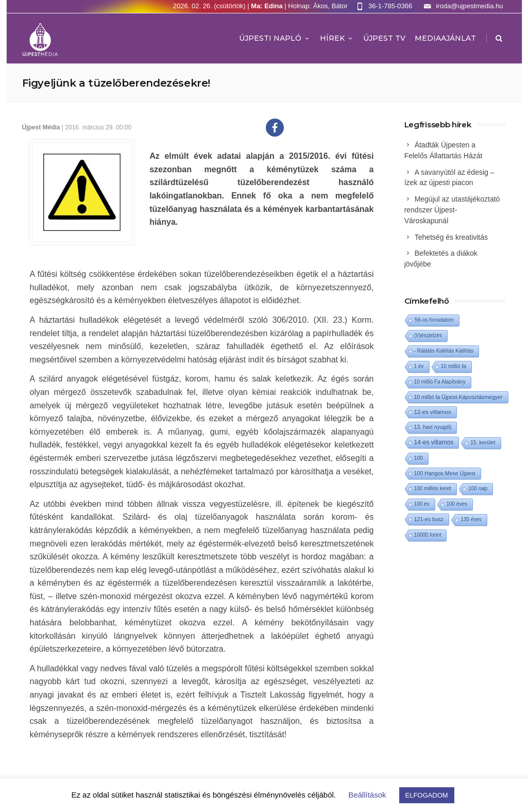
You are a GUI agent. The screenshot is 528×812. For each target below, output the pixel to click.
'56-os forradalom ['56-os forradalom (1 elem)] (434, 320)
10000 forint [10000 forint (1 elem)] (428, 535)
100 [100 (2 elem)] (419, 458)
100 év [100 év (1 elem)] (422, 504)
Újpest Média (41, 127)
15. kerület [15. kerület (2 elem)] (483, 443)
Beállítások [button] (367, 795)
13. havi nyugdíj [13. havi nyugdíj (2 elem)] (433, 427)
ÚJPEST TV (384, 38)
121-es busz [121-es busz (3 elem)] (429, 519)
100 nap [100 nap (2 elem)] (478, 488)
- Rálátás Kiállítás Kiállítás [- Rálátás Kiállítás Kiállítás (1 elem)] (444, 351)
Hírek (337, 38)
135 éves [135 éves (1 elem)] (471, 519)
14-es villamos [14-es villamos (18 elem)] (434, 442)
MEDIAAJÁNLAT (445, 38)
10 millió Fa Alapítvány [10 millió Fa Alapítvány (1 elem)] (440, 382)
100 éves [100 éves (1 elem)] (457, 504)
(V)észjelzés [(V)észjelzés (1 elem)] (428, 335)
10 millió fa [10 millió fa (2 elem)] (454, 366)
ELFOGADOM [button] (427, 795)
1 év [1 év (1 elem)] (419, 366)
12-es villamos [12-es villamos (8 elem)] (433, 412)
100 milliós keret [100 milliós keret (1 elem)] (433, 488)
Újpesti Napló (275, 38)
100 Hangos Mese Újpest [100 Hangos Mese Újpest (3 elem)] (445, 473)
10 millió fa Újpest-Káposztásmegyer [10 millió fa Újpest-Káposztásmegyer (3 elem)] (458, 397)
